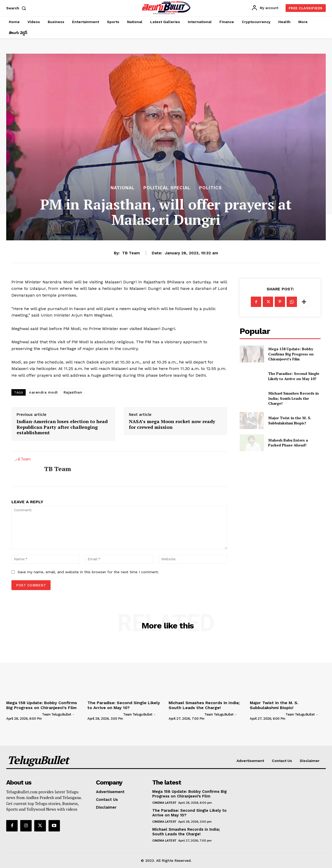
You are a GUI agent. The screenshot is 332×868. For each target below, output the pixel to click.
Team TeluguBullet (57, 714)
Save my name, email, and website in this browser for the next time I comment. (88, 572)
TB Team (131, 253)
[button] (17, 8)
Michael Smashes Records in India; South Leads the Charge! (293, 398)
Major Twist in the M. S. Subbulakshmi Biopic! (290, 420)
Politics (210, 188)
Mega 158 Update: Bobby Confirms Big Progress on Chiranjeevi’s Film (291, 354)
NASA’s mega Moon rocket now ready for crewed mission (172, 424)
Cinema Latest (164, 803)
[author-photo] (24, 714)
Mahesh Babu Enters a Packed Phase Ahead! (288, 443)
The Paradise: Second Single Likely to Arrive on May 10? (294, 376)
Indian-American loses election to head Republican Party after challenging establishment (62, 427)
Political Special (167, 188)
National (123, 188)
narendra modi (43, 392)
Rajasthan (73, 392)
